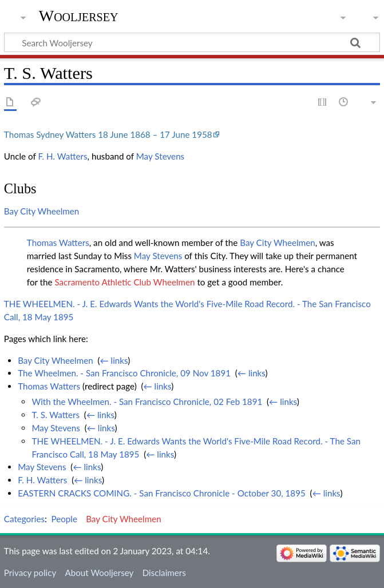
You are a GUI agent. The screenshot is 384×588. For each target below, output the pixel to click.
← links (114, 360)
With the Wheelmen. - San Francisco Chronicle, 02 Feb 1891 (147, 402)
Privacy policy (30, 573)
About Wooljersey (99, 573)
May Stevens (160, 156)
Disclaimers (164, 573)
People (64, 519)
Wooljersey (79, 16)
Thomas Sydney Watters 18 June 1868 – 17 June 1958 (108, 134)
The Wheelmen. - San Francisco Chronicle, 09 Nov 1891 (124, 373)
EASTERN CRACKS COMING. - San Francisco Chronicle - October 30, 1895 (162, 493)
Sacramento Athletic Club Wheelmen (124, 282)
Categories (24, 519)
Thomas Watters (58, 243)
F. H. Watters (62, 156)
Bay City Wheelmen (42, 211)
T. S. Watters (56, 415)
